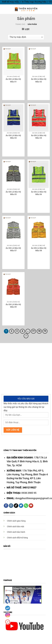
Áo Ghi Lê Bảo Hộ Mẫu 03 (13, 137)
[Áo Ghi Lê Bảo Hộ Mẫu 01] (13, 62)
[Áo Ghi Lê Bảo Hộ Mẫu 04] (39, 118)
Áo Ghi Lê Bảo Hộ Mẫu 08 (39, 249)
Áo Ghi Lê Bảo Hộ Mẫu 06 (39, 193)
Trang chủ (20, 24)
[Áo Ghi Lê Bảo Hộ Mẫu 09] (13, 287)
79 (45, 331)
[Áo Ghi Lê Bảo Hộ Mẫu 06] (39, 174)
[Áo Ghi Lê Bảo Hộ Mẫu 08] (39, 231)
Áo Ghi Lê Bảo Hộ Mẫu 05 (13, 193)
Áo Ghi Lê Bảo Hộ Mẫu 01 (13, 80)
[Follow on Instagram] (11, 506)
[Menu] (4, 9)
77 (33, 331)
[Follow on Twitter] (21, 506)
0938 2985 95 (29, 493)
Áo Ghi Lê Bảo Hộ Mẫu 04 (39, 137)
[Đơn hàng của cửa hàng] (26, 37)
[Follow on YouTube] (31, 506)
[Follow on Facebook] (6, 506)
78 (39, 331)
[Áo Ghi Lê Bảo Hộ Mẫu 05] (13, 174)
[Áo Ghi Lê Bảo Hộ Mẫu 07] (13, 231)
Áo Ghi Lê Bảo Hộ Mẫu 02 (39, 80)
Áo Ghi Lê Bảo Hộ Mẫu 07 (13, 249)
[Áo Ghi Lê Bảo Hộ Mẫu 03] (13, 118)
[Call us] (26, 506)
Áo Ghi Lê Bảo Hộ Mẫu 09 (13, 306)
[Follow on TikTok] (16, 506)
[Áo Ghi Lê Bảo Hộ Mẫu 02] (39, 62)
